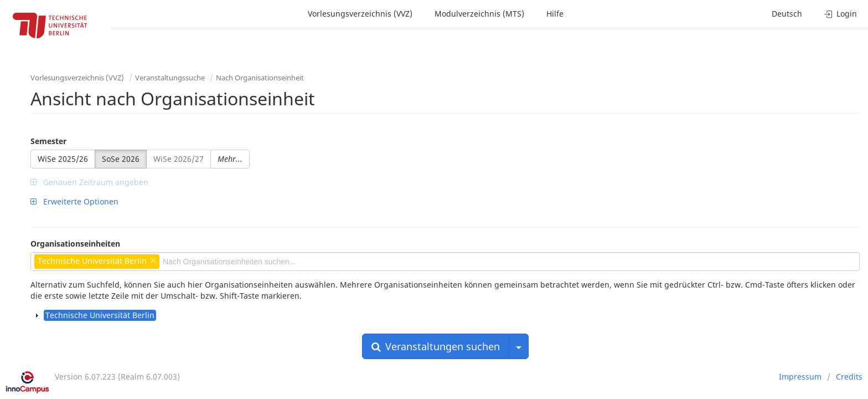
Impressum (800, 377)
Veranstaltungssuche (170, 78)
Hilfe (555, 14)
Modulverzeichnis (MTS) (479, 14)
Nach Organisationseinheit (260, 78)
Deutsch (787, 14)
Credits (849, 377)
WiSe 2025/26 (63, 159)
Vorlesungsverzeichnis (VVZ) (360, 14)
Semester (48, 141)
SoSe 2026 (121, 159)
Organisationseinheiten (75, 244)
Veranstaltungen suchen (436, 346)
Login (841, 14)
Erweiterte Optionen (74, 201)
